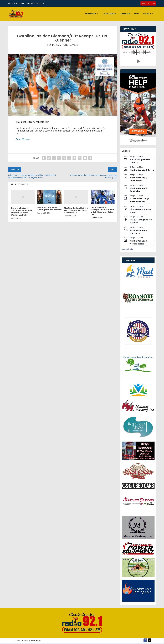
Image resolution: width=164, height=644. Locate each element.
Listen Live (91, 14)
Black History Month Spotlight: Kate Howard (49, 209)
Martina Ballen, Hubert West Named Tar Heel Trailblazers (76, 211)
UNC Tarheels (71, 46)
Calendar (125, 14)
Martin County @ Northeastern (139, 243)
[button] (138, 62)
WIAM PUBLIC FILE (16, 3)
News (137, 14)
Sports (147, 14)
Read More (22, 140)
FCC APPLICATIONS (36, 3)
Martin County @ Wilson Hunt (139, 180)
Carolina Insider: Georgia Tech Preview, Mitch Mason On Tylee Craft (102, 212)
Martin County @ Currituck (139, 232)
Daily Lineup (109, 14)
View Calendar (128, 250)
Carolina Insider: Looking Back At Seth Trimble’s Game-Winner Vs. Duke (22, 212)
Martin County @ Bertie (142, 171)
